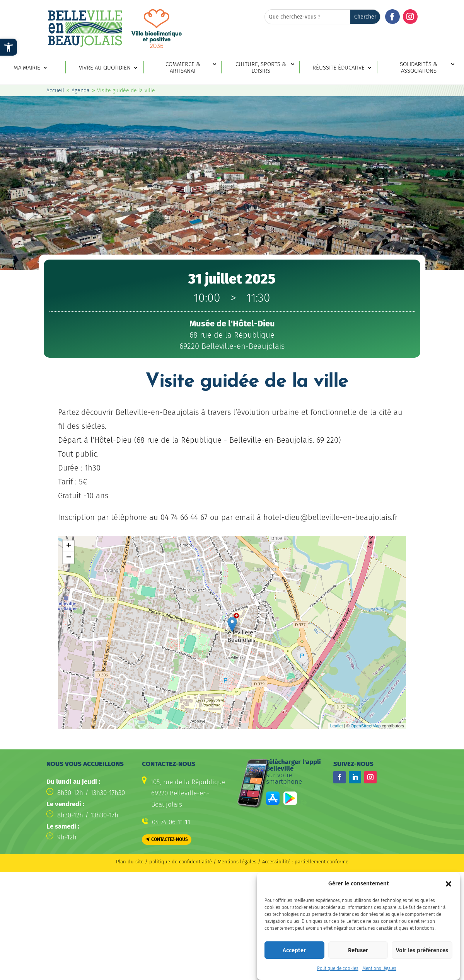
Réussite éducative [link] (339, 68)
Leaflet (337, 726)
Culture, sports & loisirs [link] (261, 68)
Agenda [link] (81, 91)
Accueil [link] (55, 91)
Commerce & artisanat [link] (183, 68)
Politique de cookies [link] (338, 968)
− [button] (69, 558)
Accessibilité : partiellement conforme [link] (305, 862)
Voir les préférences (422, 950)
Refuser (358, 950)
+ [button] (69, 546)
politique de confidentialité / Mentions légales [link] (204, 862)
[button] (449, 884)
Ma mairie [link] (27, 68)
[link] (9, 47)
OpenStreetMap (366, 726)
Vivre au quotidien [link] (105, 68)
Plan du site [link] (130, 862)
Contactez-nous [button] (170, 839)
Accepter (294, 950)
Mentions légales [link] (379, 968)
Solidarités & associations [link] (419, 68)
